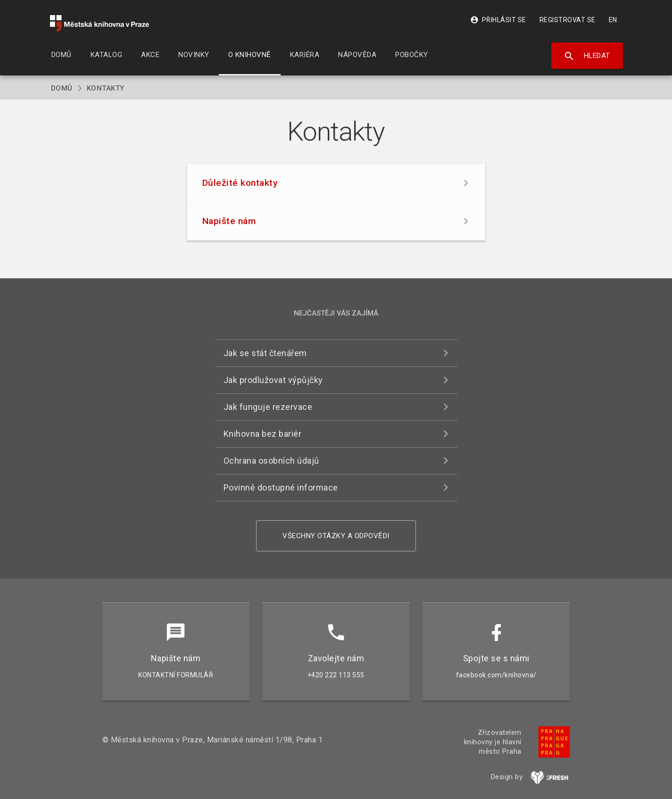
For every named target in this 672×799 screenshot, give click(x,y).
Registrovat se (568, 20)
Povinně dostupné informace (281, 487)
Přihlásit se (498, 20)
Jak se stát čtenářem (265, 353)
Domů (62, 88)
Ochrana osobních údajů (271, 461)
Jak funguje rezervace (268, 407)
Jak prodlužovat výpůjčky (273, 380)
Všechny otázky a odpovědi (336, 536)
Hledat (587, 56)
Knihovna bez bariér (263, 434)
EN (613, 20)
